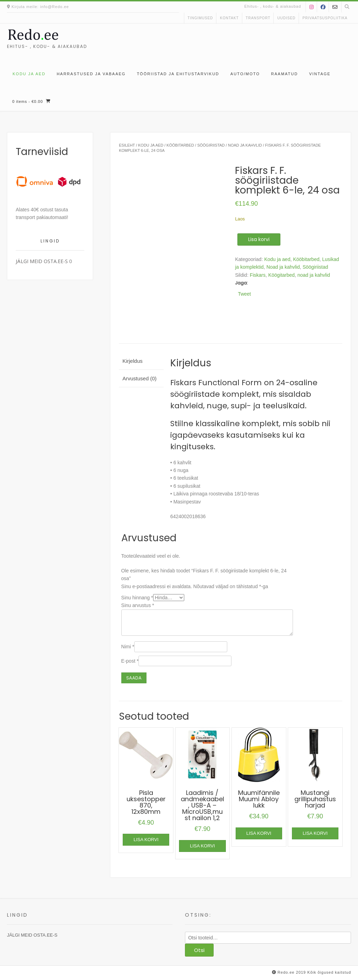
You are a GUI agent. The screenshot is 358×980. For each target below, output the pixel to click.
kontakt (229, 18)
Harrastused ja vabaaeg (91, 74)
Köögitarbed (281, 275)
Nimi (128, 647)
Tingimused (201, 18)
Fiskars (257, 275)
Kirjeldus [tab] (133, 361)
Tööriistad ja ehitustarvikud (178, 74)
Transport (258, 18)
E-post (130, 661)
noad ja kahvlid (314, 275)
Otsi (199, 950)
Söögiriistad (211, 145)
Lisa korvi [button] (146, 840)
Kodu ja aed (29, 74)
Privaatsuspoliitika (325, 18)
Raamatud (284, 74)
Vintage (320, 74)
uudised (286, 18)
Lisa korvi (259, 239)
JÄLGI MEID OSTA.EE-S (42, 261)
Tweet (244, 294)
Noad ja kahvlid (245, 145)
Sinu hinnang (137, 598)
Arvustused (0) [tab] (139, 378)
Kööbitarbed (180, 145)
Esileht (127, 145)
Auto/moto (245, 74)
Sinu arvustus (138, 605)
